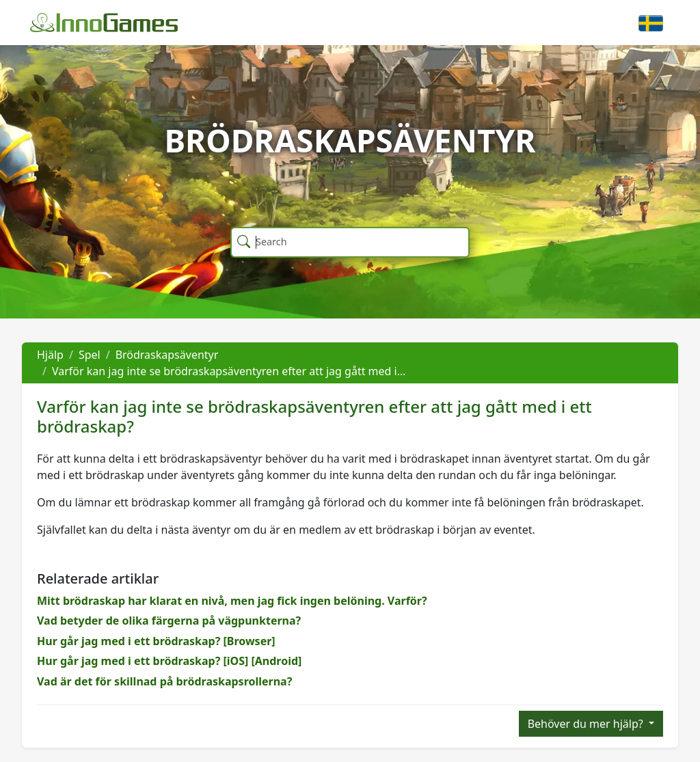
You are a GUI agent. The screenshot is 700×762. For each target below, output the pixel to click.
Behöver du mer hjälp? (587, 724)
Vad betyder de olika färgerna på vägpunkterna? (169, 621)
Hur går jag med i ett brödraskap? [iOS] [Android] (169, 661)
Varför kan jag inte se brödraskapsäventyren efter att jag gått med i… (229, 371)
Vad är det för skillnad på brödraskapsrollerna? (164, 681)
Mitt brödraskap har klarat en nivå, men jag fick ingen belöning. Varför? (232, 601)
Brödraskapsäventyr (167, 355)
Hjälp (50, 355)
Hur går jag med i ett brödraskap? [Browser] (156, 641)
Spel (90, 355)
